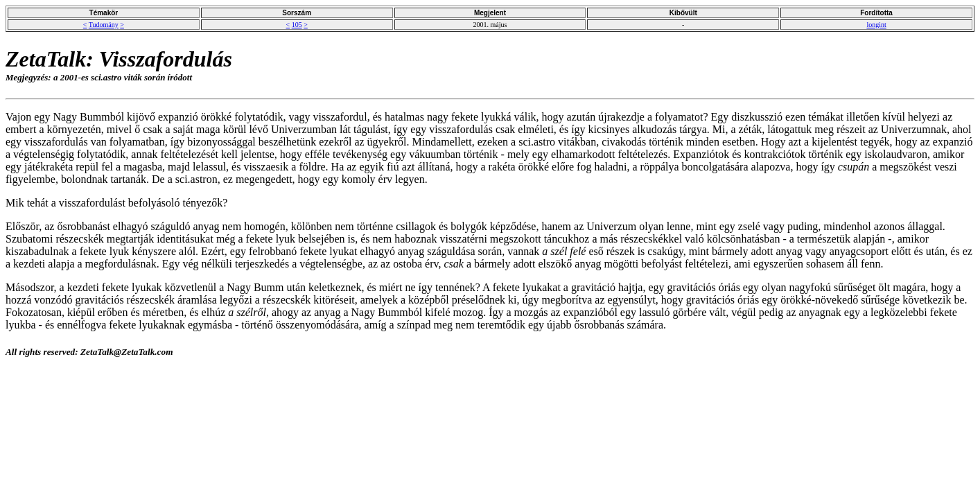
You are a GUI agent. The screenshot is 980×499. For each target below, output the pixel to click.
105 (297, 25)
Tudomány (104, 25)
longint (876, 25)
